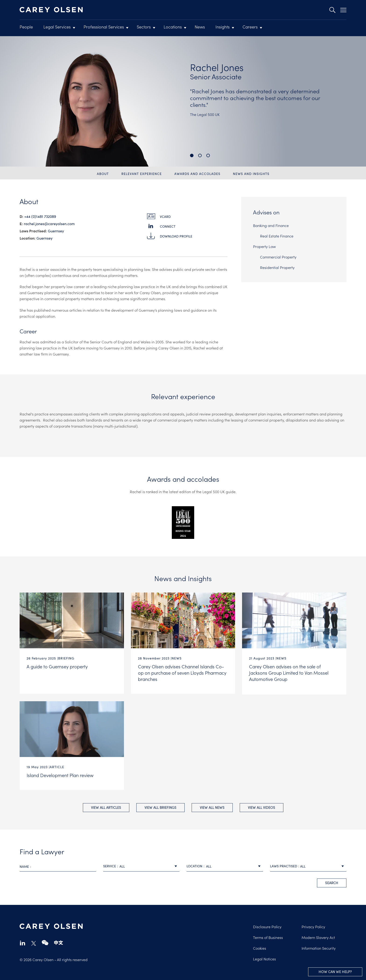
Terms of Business (268, 936)
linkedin (23, 942)
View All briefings (160, 806)
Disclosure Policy (267, 925)
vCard (165, 216)
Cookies (260, 947)
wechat (45, 942)
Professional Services (104, 27)
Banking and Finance (271, 225)
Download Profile (176, 236)
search (332, 881)
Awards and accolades (197, 174)
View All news (212, 806)
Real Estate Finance (277, 236)
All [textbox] (122, 865)
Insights (223, 27)
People (26, 27)
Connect (168, 226)
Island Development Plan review (60, 774)
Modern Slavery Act (318, 936)
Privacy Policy (313, 925)
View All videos (262, 806)
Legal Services (57, 27)
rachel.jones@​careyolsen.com (49, 223)
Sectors (144, 27)
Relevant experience (142, 174)
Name (24, 865)
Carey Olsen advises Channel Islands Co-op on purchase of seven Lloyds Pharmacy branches (182, 673)
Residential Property (277, 267)
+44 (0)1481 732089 (40, 216)
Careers (250, 27)
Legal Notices (264, 958)
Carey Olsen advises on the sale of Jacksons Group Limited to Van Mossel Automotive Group (289, 673)
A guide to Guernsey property (57, 666)
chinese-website (59, 942)
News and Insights (251, 174)
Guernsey (56, 231)
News (200, 27)
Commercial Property (278, 257)
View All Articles (106, 806)
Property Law (264, 246)
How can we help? (335, 971)
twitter (34, 942)
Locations (173, 27)
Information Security (319, 947)
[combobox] (141, 865)
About (103, 174)
